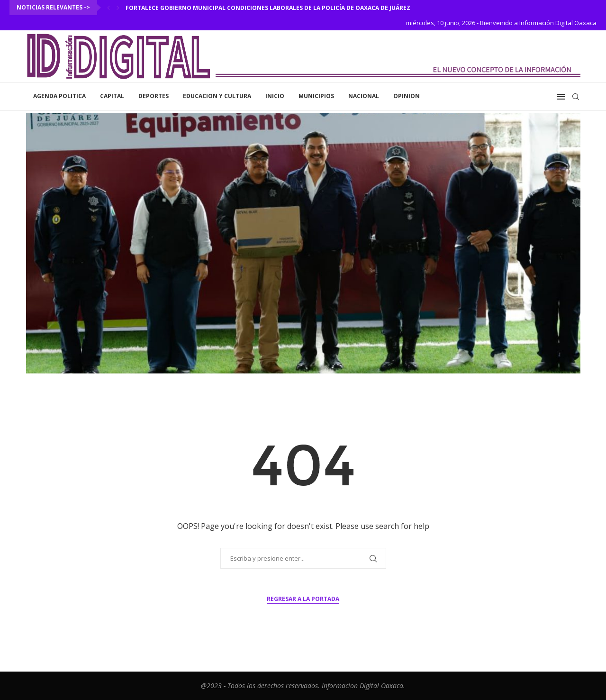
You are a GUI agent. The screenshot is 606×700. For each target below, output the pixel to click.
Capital (112, 96)
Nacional (364, 96)
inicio (275, 96)
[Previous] (109, 8)
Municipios (316, 96)
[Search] (576, 97)
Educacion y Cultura (217, 96)
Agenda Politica (59, 96)
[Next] (118, 8)
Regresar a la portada (303, 599)
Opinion (407, 96)
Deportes (154, 96)
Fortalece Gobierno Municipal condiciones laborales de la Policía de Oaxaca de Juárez (268, 8)
